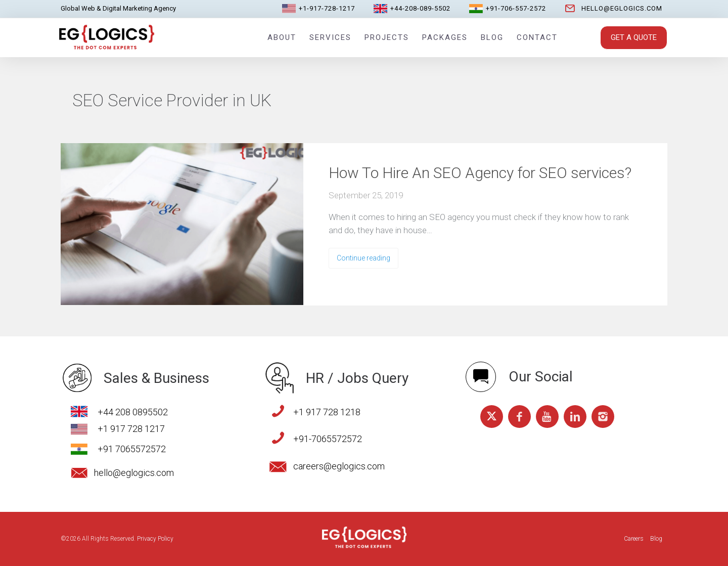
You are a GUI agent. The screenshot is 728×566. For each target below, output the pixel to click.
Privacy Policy (155, 539)
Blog (492, 37)
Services (330, 37)
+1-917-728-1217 (327, 8)
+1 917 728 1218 (327, 412)
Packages (445, 37)
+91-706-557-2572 (516, 8)
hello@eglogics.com (622, 8)
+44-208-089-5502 (420, 8)
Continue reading (363, 258)
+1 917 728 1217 (131, 429)
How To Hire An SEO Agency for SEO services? (480, 173)
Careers (634, 539)
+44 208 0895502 (133, 412)
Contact (537, 37)
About (282, 37)
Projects (387, 37)
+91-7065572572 (328, 439)
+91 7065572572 (132, 449)
